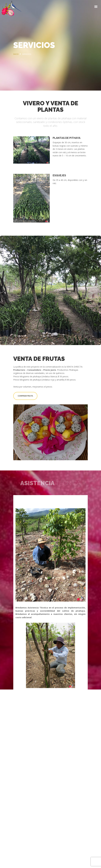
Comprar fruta (25, 396)
